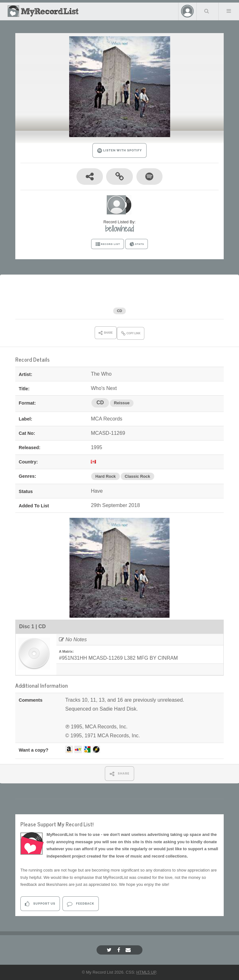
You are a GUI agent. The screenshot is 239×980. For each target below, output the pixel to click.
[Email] (129, 950)
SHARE (120, 774)
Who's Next (138, 299)
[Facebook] (119, 950)
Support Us (40, 904)
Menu (229, 11)
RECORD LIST (108, 244)
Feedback (80, 904)
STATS (137, 244)
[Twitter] (110, 950)
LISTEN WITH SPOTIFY (120, 151)
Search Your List (207, 11)
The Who (97, 299)
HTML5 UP (146, 972)
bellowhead (119, 229)
